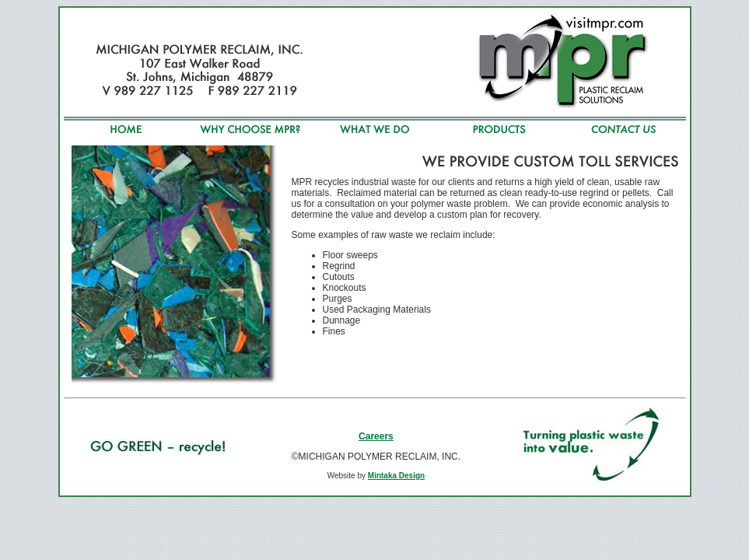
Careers (376, 436)
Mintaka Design (396, 476)
